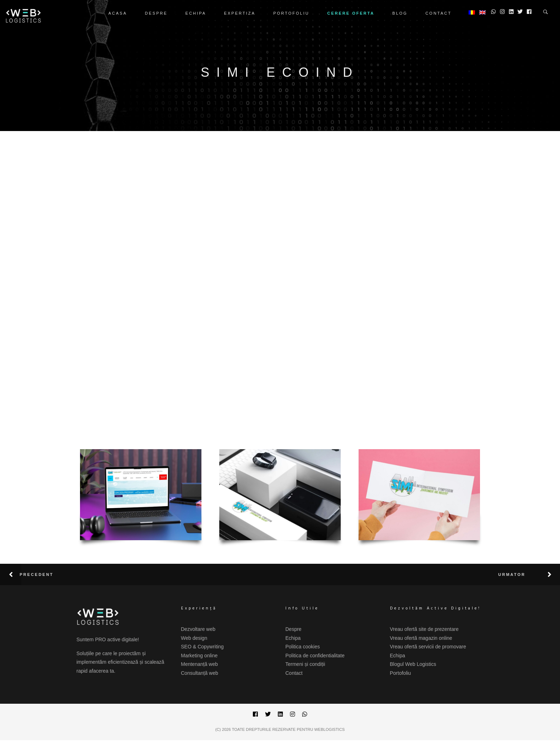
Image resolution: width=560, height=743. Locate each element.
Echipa (196, 13)
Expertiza (240, 13)
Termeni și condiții (305, 664)
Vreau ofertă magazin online (421, 638)
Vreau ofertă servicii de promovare (428, 647)
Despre (156, 13)
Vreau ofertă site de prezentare (424, 629)
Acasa (118, 13)
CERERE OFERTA (351, 13)
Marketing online (199, 656)
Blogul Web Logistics (413, 664)
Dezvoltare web (198, 629)
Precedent (37, 574)
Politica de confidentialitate (315, 656)
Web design (194, 638)
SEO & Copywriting (202, 647)
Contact (438, 13)
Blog (400, 13)
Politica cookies (303, 647)
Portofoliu (291, 13)
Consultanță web (200, 673)
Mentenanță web (200, 664)
